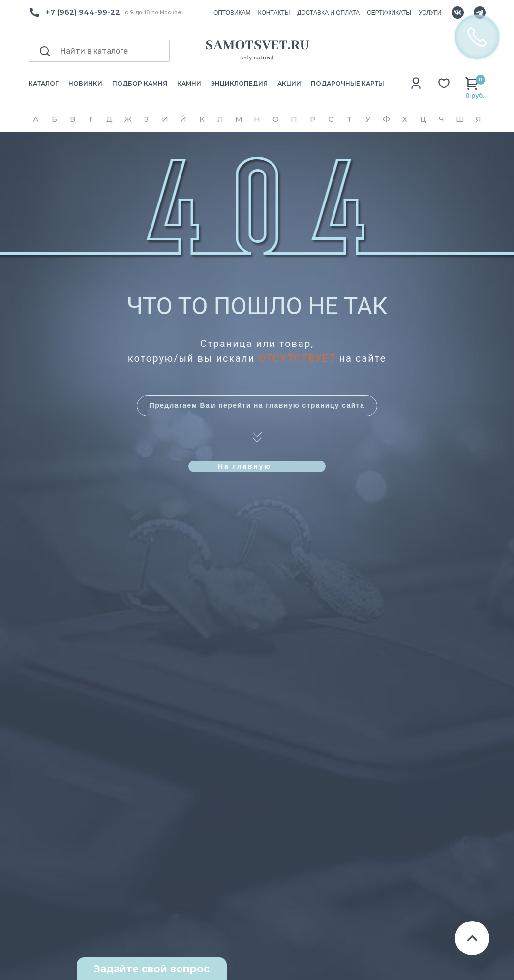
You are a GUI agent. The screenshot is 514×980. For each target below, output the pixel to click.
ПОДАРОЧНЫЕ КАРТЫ (348, 83)
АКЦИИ (289, 83)
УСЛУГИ (430, 13)
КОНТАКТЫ (274, 13)
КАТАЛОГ (44, 83)
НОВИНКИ (85, 83)
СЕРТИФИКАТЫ (389, 13)
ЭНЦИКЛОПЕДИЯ (239, 83)
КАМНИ (189, 83)
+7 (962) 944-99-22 (83, 12)
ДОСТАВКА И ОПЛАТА (328, 13)
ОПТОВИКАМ (232, 13)
